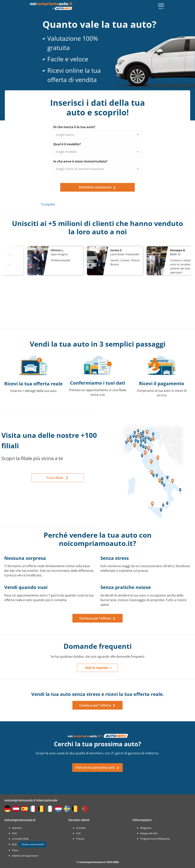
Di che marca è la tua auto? (74, 127)
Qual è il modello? (67, 144)
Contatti (81, 828)
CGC (78, 833)
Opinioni (17, 828)
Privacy (80, 839)
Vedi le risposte (97, 668)
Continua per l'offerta (97, 618)
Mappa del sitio (149, 833)
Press (15, 850)
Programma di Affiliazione (155, 839)
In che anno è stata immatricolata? (80, 161)
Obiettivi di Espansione (25, 856)
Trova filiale (55, 478)
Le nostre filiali (20, 839)
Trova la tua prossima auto (97, 767)
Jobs (14, 844)
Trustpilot (48, 204)
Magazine (146, 828)
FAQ (14, 833)
